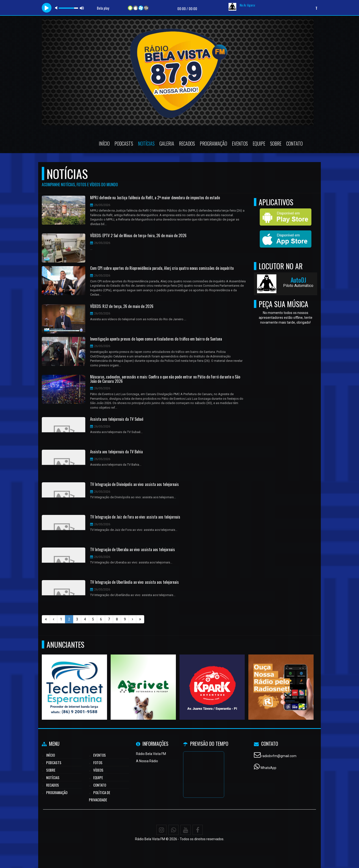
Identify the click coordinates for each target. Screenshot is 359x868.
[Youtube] (186, 830)
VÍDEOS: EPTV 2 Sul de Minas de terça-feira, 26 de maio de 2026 (138, 236)
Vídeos (98, 770)
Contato (294, 143)
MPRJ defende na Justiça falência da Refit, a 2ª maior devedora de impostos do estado (155, 198)
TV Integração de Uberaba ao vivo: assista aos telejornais (133, 550)
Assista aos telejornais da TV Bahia (116, 452)
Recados (187, 143)
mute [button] (57, 8)
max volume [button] (82, 8)
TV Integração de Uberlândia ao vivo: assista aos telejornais (134, 582)
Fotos (98, 762)
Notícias (146, 143)
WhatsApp (268, 768)
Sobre (276, 143)
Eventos (240, 143)
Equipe (259, 143)
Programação (213, 143)
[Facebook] (198, 830)
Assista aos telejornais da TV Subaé (117, 419)
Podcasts (124, 143)
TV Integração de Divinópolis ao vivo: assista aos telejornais (134, 484)
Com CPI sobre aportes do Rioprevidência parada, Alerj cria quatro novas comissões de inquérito (162, 268)
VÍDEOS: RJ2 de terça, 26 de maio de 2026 (122, 306)
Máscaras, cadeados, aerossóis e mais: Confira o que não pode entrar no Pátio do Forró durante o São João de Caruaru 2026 (165, 379)
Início (104, 143)
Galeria (167, 143)
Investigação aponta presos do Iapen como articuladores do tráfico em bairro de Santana (156, 339)
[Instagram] (161, 830)
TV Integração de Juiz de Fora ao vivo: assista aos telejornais (135, 517)
